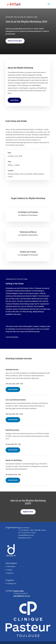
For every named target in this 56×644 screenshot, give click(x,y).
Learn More (14, 100)
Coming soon (12, 583)
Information (11, 566)
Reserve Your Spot (15, 41)
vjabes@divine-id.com (22, 596)
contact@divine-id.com (26, 535)
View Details (13, 389)
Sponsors (10, 573)
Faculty (10, 570)
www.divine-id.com (25, 538)
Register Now (28, 512)
